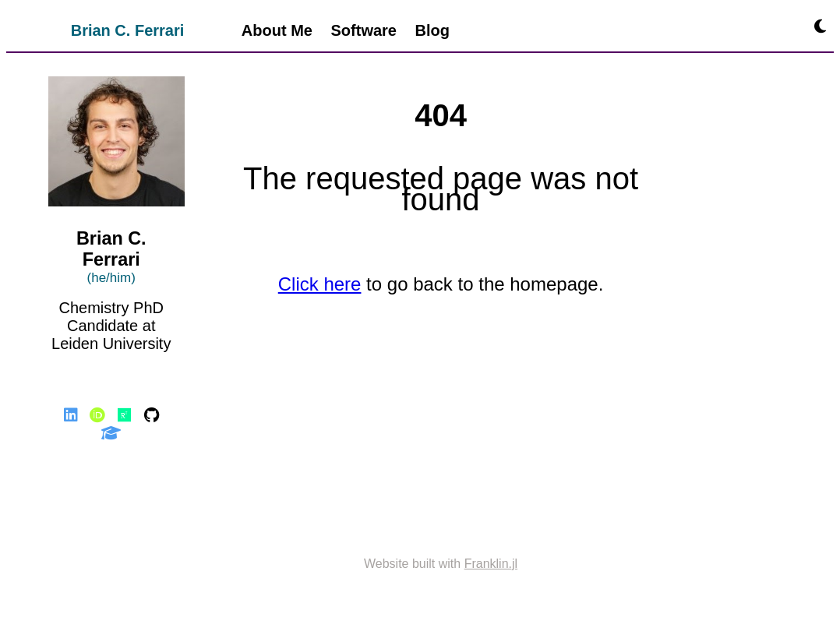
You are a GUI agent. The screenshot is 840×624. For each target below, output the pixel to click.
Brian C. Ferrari (128, 30)
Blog (432, 30)
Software (364, 30)
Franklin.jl (491, 564)
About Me (277, 30)
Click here (320, 284)
